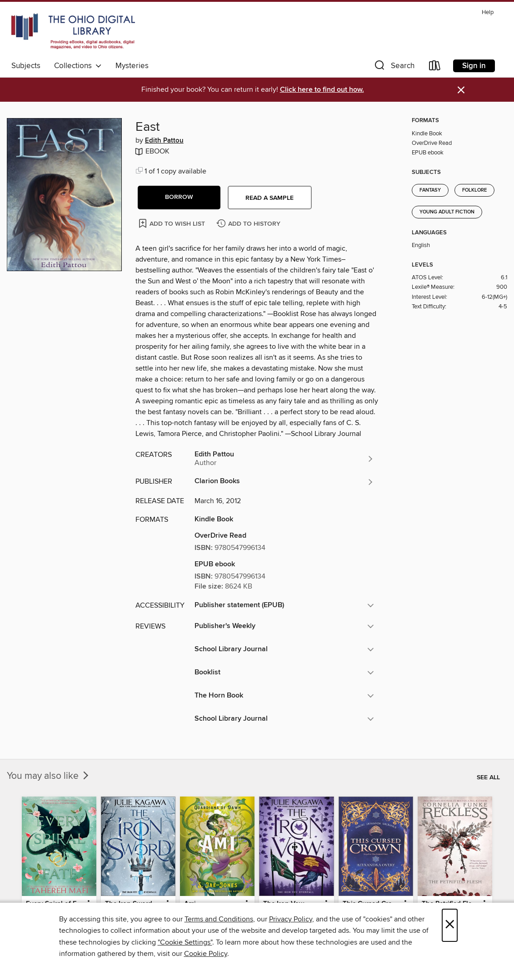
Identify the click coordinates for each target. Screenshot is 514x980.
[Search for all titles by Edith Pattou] (284, 459)
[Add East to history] (250, 224)
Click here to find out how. (322, 90)
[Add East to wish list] (172, 223)
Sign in (474, 66)
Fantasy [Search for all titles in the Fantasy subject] (430, 190)
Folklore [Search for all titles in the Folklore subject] (474, 190)
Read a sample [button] (269, 198)
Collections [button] (78, 66)
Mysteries (132, 66)
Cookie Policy (206, 954)
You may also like (49, 776)
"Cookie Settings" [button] (185, 942)
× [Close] (450, 925)
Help (488, 12)
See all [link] (488, 777)
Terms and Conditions (219, 919)
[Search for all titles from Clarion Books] (284, 482)
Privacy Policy (291, 919)
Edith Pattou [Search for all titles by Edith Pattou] (164, 141)
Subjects (26, 66)
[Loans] (435, 67)
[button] (394, 67)
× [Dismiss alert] (461, 90)
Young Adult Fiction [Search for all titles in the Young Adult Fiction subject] (447, 212)
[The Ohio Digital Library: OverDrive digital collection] (73, 31)
